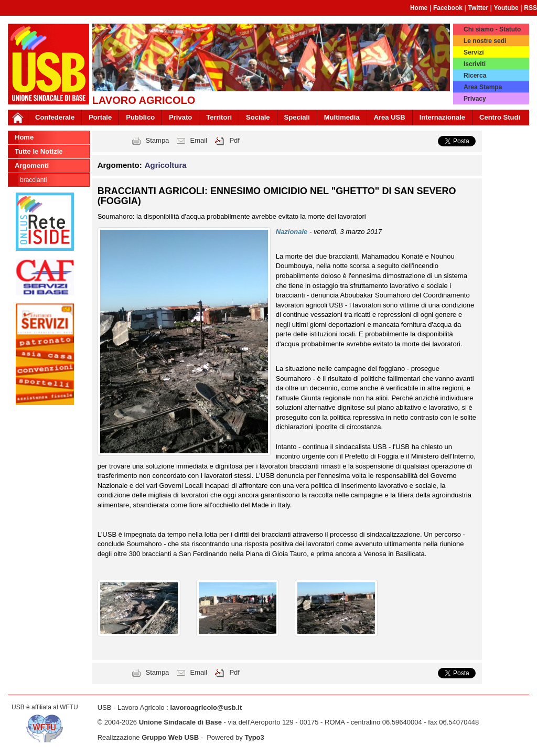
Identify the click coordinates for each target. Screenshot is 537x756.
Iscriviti (475, 64)
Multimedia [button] (342, 117)
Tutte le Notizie (39, 151)
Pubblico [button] (140, 117)
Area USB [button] (390, 117)
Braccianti (33, 180)
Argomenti (32, 166)
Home (419, 8)
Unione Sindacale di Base (180, 722)
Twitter (478, 8)
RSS (530, 8)
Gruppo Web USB (170, 737)
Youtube (506, 8)
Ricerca (475, 76)
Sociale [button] (258, 117)
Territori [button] (219, 117)
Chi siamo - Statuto (492, 29)
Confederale (55, 117)
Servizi (474, 52)
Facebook (448, 8)
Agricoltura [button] (166, 165)
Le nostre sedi (485, 41)
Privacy (475, 99)
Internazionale (442, 117)
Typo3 (254, 737)
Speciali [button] (297, 117)
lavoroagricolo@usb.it (206, 707)
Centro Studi (500, 117)
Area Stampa (483, 87)
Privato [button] (180, 117)
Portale (100, 117)
